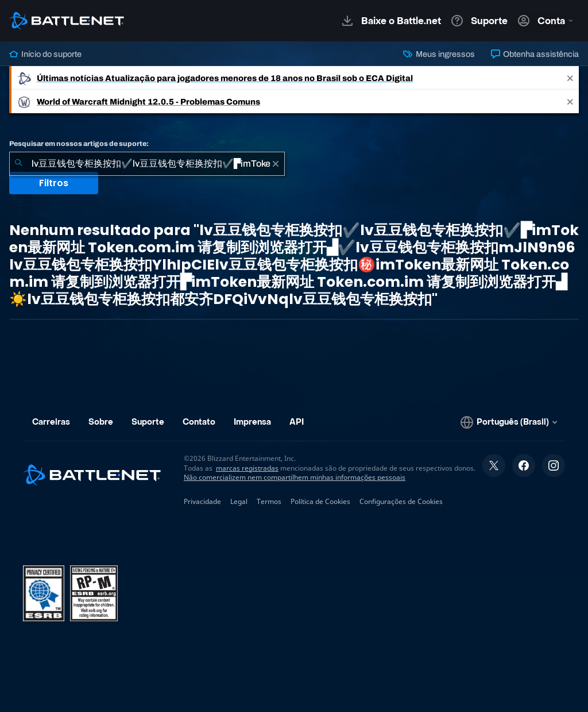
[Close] (570, 78)
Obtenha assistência (535, 54)
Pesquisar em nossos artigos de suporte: (79, 144)
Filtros (54, 183)
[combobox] (147, 164)
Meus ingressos (439, 54)
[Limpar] (276, 164)
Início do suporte (45, 54)
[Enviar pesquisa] (18, 164)
